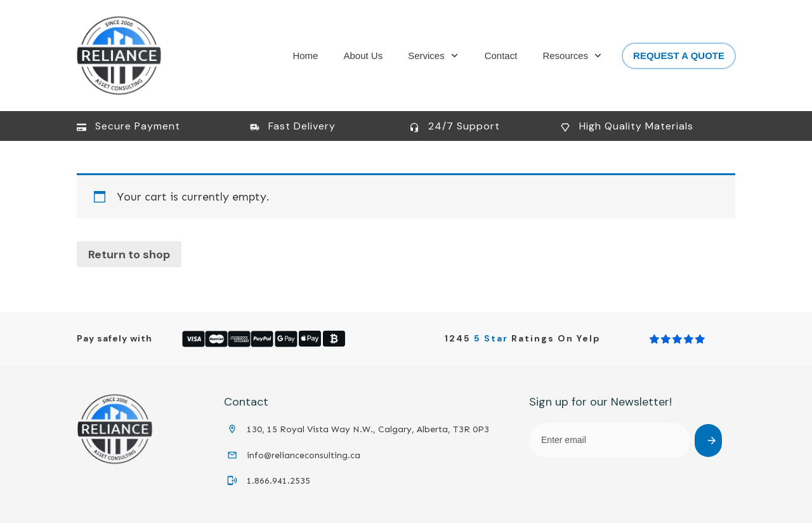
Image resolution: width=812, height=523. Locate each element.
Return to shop (129, 255)
